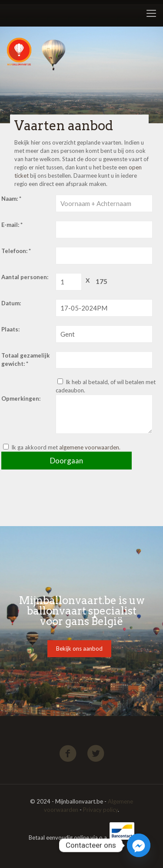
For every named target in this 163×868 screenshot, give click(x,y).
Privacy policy (100, 810)
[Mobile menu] (151, 13)
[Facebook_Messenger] (139, 845)
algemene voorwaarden (89, 447)
